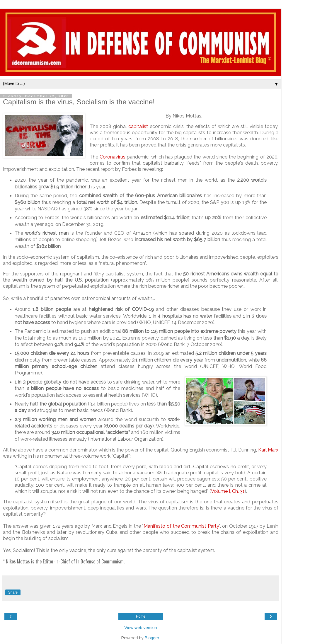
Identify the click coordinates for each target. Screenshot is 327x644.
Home (141, 616)
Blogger (152, 638)
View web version (141, 628)
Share (13, 592)
